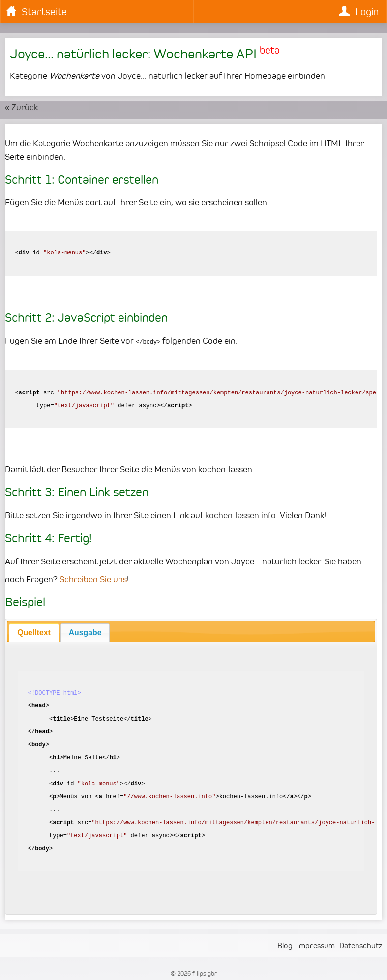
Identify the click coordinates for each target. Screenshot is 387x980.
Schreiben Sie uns (93, 579)
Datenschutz (361, 945)
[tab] (34, 632)
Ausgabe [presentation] (85, 632)
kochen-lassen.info (240, 515)
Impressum (316, 945)
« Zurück (21, 107)
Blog (285, 945)
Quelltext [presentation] (34, 632)
